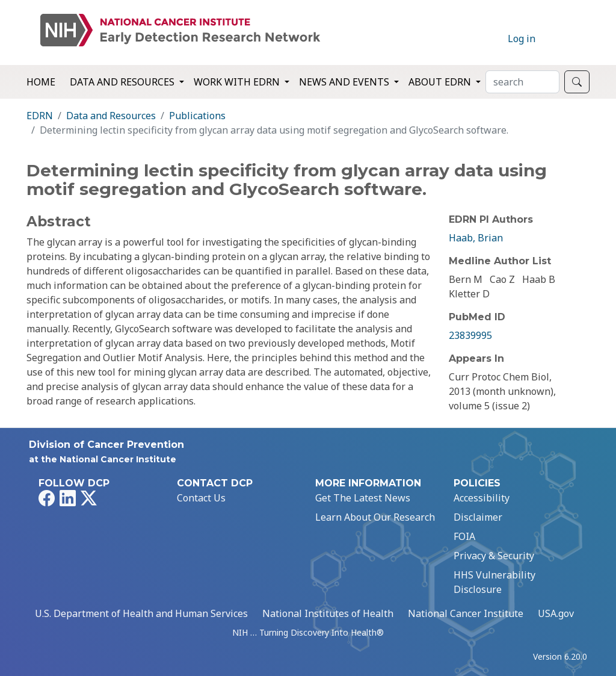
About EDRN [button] (441, 82)
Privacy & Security (494, 556)
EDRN (40, 116)
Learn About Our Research (375, 517)
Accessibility (482, 498)
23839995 (470, 335)
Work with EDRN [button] (238, 82)
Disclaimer (478, 517)
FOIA (464, 536)
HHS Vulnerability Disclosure (494, 582)
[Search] (522, 82)
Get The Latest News (363, 498)
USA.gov (556, 613)
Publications (197, 116)
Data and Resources (111, 116)
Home (41, 82)
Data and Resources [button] (123, 82)
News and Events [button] (345, 82)
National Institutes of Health (328, 613)
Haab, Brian (476, 238)
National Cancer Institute (466, 613)
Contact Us (201, 498)
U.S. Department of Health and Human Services (141, 613)
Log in (522, 39)
